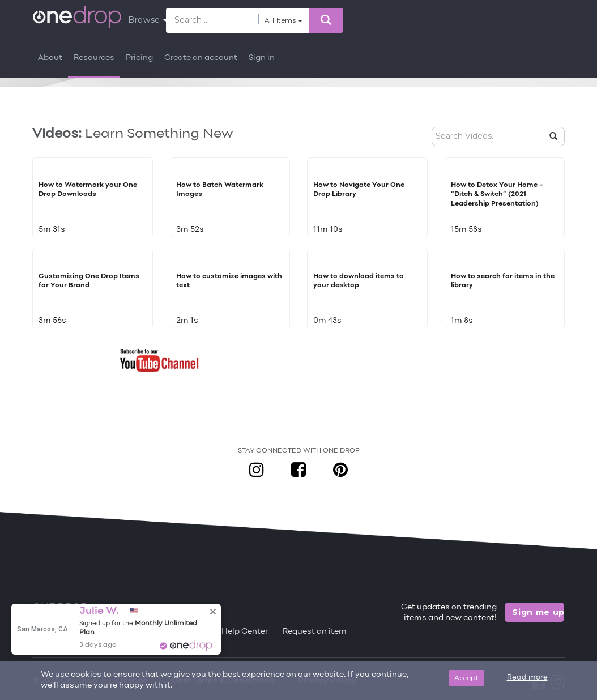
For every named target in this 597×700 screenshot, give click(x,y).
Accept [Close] (466, 678)
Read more (527, 678)
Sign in (262, 58)
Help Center (245, 632)
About (50, 58)
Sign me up (538, 612)
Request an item (315, 632)
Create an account (201, 58)
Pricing (139, 58)
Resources (94, 58)
